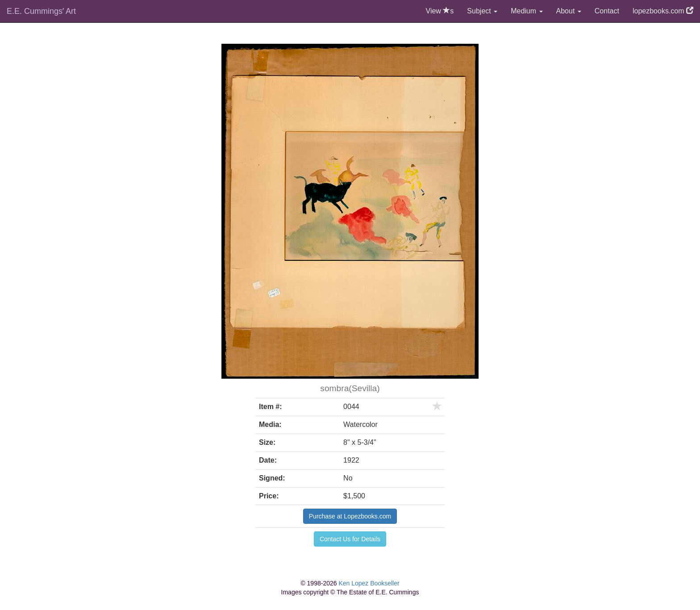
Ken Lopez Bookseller (369, 583)
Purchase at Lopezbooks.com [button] (350, 516)
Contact (607, 11)
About (569, 11)
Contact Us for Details (350, 539)
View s (440, 11)
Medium (527, 11)
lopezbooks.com (663, 11)
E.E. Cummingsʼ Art (41, 11)
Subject (482, 11)
